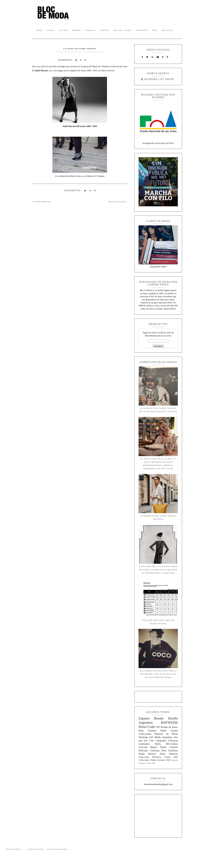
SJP (158, 727)
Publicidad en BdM (57, 849)
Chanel (174, 731)
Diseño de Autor (169, 727)
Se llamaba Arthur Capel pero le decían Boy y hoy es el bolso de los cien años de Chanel (158, 674)
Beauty (159, 718)
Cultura (63, 30)
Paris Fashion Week (152, 731)
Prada (142, 754)
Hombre (77, 30)
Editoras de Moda (166, 734)
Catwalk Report (148, 747)
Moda (40, 30)
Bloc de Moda (14, 849)
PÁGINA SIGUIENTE (118, 202)
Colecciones (145, 734)
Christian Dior (158, 750)
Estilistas (173, 750)
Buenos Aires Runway (163, 754)
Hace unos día (38, 66)
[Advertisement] (158, 815)
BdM (155, 30)
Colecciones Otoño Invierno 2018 (154, 760)
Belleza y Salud (123, 30)
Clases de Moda (35, 849)
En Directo (142, 30)
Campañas (161, 741)
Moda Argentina (164, 737)
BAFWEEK (169, 723)
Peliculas (143, 750)
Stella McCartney (166, 744)
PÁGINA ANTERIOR (41, 202)
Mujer (51, 30)
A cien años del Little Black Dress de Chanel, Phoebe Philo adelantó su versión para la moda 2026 (158, 570)
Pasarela (91, 30)
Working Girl (146, 737)
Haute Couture (169, 747)
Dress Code (147, 727)
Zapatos (105, 30)
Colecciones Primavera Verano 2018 (158, 757)
